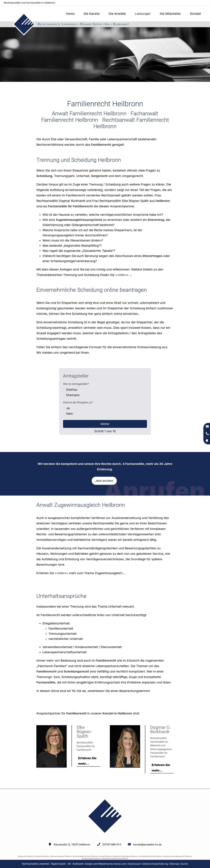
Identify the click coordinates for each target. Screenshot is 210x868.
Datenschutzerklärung (155, 864)
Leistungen (143, 14)
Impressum (135, 864)
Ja (68, 408)
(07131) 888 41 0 (112, 844)
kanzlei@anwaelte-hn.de (194, 3)
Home (70, 14)
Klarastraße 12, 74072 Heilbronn (72, 844)
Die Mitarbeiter (170, 14)
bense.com (120, 864)
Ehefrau (72, 390)
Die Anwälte (117, 14)
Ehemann (73, 395)
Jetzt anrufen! (104, 481)
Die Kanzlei (92, 14)
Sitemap (174, 864)
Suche (184, 864)
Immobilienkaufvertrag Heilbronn (150, 856)
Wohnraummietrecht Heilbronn (61, 856)
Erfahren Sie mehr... (87, 761)
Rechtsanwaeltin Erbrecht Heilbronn (86, 856)
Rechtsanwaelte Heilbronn (91, 859)
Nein (69, 414)
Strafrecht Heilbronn (42, 856)
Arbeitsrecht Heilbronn (26, 856)
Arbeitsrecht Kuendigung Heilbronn (125, 856)
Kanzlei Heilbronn (106, 856)
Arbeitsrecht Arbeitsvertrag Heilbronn (115, 859)
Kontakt (195, 14)
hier (122, 275)
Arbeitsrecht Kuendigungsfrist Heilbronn (177, 856)
